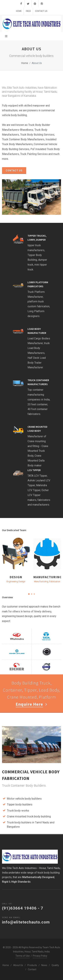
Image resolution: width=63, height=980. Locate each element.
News (44, 965)
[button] (29, 594)
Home (19, 11)
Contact (32, 969)
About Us (18, 965)
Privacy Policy (40, 956)
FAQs (28, 11)
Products (32, 965)
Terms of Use (23, 956)
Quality (55, 965)
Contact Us (41, 11)
